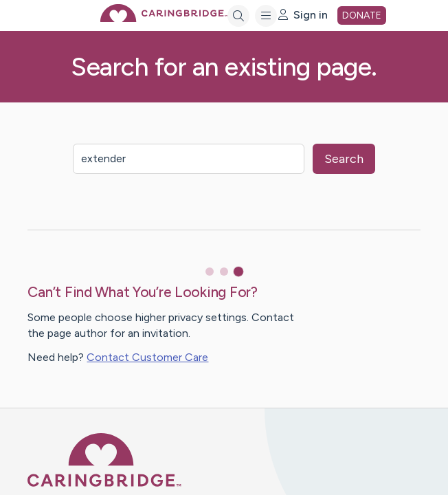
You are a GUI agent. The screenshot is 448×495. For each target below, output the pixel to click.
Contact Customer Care (147, 357)
